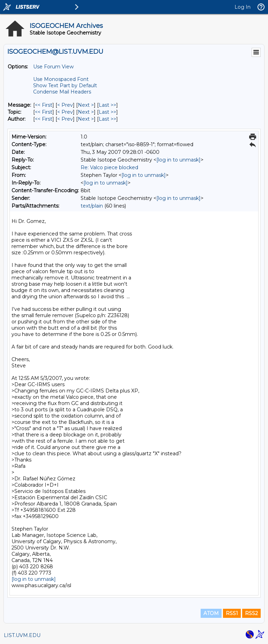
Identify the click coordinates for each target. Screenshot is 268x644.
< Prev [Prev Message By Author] (65, 119)
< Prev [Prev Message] (65, 105)
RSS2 (251, 613)
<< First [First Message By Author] (44, 119)
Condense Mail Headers (62, 92)
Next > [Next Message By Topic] (86, 112)
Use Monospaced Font (61, 79)
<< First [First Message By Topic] (44, 112)
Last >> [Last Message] (107, 105)
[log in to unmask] (178, 160)
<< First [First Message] (44, 105)
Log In (243, 7)
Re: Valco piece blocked (109, 167)
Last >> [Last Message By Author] (107, 119)
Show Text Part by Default (65, 85)
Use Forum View (53, 67)
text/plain (92, 206)
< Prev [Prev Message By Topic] (65, 112)
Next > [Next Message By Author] (86, 119)
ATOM (211, 613)
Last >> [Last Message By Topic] (107, 112)
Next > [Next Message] (86, 105)
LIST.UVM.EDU (22, 635)
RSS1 (232, 613)
